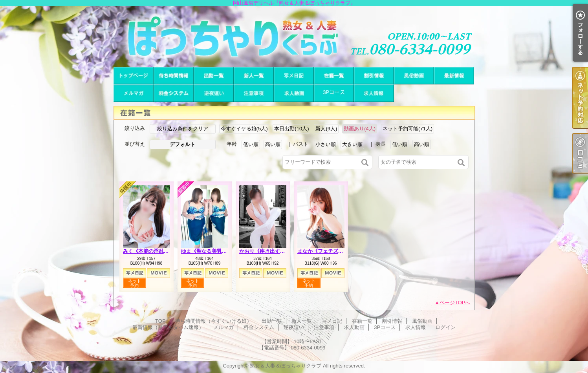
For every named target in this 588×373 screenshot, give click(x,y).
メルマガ (134, 93)
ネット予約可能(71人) (408, 129)
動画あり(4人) (360, 129)
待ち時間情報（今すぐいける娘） (174, 76)
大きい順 (352, 144)
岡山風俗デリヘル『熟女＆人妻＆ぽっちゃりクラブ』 (294, 36)
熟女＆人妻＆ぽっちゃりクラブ (286, 366)
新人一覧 (254, 76)
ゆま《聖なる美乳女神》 (209, 251)
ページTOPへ (455, 303)
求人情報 (374, 93)
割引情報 (374, 76)
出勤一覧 (214, 76)
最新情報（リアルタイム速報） (454, 76)
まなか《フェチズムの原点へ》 (333, 251)
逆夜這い (214, 93)
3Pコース (334, 93)
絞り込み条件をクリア (183, 129)
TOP (134, 76)
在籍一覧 (334, 76)
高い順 (273, 144)
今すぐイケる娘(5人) (244, 129)
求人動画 (294, 93)
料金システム (174, 93)
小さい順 (326, 144)
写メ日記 (294, 76)
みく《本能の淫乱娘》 (148, 251)
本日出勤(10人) (291, 129)
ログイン (445, 327)
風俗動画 (414, 76)
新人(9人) (326, 129)
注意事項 (254, 93)
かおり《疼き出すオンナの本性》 (278, 251)
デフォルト (182, 144)
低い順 (251, 144)
